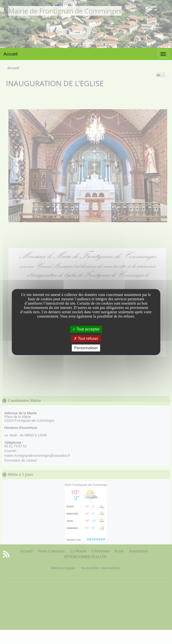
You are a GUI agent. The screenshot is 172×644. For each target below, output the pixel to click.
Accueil (11, 54)
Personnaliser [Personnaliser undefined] (86, 348)
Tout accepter (86, 329)
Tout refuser (86, 339)
